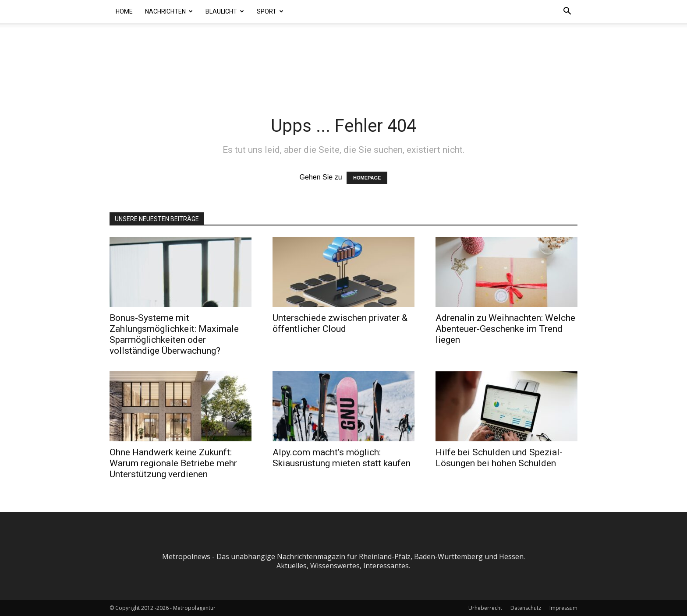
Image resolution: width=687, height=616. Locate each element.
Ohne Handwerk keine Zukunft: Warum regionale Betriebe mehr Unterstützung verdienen (173, 463)
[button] (567, 12)
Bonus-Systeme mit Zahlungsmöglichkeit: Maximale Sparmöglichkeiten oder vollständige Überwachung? (174, 334)
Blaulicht (225, 11)
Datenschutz (526, 608)
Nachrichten (169, 11)
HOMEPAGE (367, 178)
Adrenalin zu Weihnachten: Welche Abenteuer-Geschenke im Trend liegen (505, 329)
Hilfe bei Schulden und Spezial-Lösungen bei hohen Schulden (499, 458)
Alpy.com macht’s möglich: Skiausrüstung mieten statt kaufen (342, 458)
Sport (270, 11)
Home (124, 11)
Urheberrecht (485, 608)
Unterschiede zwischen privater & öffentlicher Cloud (340, 323)
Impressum (563, 608)
